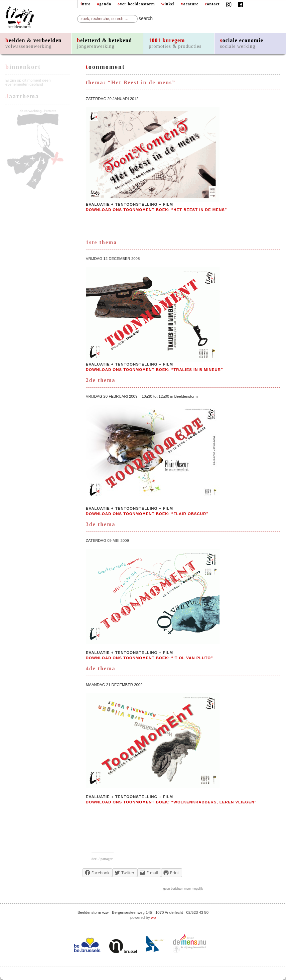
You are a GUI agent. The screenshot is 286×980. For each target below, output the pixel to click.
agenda (104, 4)
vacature (190, 4)
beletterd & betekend (104, 43)
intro (86, 4)
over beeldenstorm (136, 4)
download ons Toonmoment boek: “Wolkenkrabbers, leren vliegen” (171, 802)
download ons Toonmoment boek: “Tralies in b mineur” (155, 370)
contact (212, 4)
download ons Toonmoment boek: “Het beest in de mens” (157, 210)
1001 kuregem (175, 43)
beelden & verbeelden (33, 43)
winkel (168, 4)
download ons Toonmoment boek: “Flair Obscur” (147, 514)
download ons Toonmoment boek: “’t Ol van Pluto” (150, 658)
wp (154, 917)
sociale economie (241, 43)
